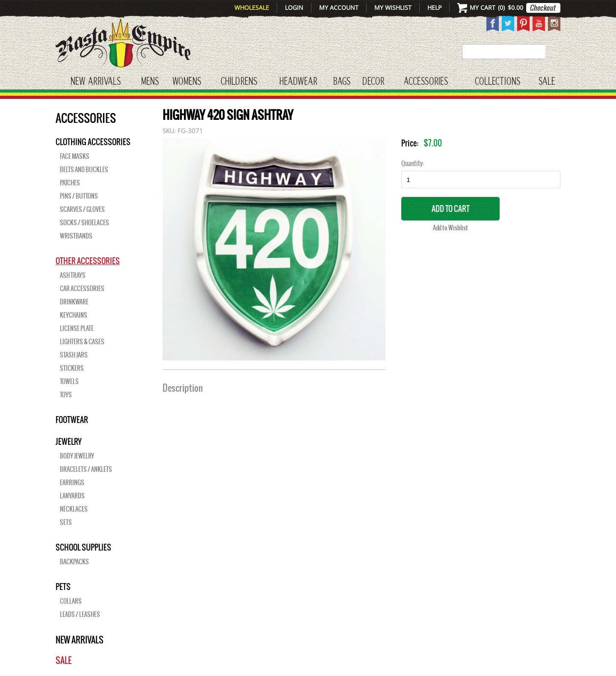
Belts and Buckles (84, 170)
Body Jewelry (77, 456)
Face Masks (75, 156)
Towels (69, 381)
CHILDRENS (239, 82)
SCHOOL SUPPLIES (83, 547)
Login (294, 7)
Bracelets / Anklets (86, 469)
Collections (498, 82)
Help (434, 7)
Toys (66, 395)
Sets (66, 522)
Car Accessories (82, 289)
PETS (63, 587)
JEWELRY (69, 441)
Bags (342, 82)
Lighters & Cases (82, 342)
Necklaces (74, 509)
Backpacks (74, 562)
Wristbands (76, 236)
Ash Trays (73, 275)
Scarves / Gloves (82, 209)
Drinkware (74, 302)
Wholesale (252, 7)
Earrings (72, 482)
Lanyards (72, 496)
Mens (150, 82)
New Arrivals (96, 82)
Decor (373, 82)
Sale (547, 82)
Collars (71, 601)
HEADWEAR (298, 82)
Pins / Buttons (79, 196)
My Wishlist (393, 7)
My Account (339, 7)
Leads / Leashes (80, 614)
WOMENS (187, 82)
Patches (70, 183)
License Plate (77, 328)
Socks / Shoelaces (84, 223)
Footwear (72, 420)
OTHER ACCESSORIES (88, 261)
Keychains (74, 315)
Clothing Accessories (93, 142)
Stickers (72, 368)
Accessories (426, 82)
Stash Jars (74, 355)
